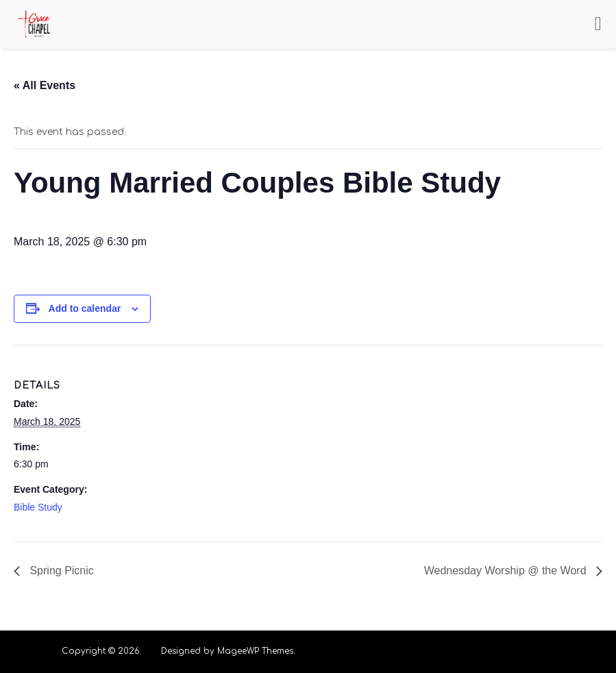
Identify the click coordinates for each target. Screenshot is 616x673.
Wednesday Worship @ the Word (507, 571)
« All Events (45, 85)
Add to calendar (85, 308)
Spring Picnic (60, 571)
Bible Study (38, 507)
